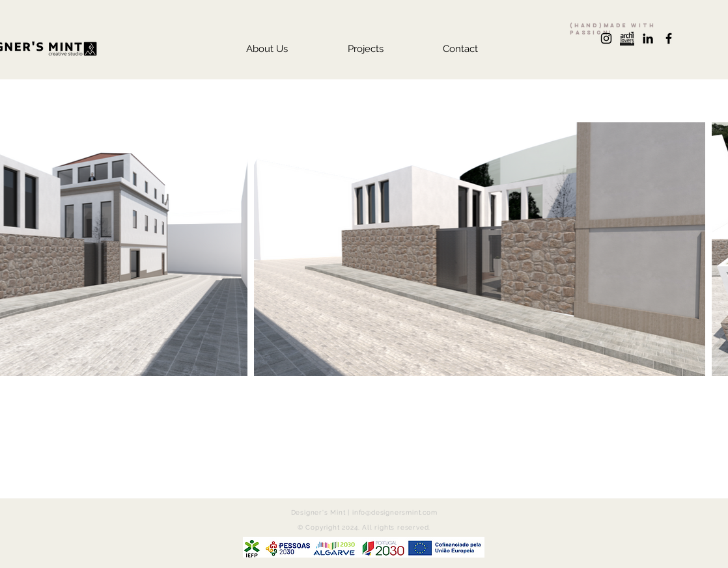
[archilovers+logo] (627, 38)
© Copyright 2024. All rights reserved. (364, 527)
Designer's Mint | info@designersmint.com (364, 512)
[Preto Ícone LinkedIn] (648, 38)
